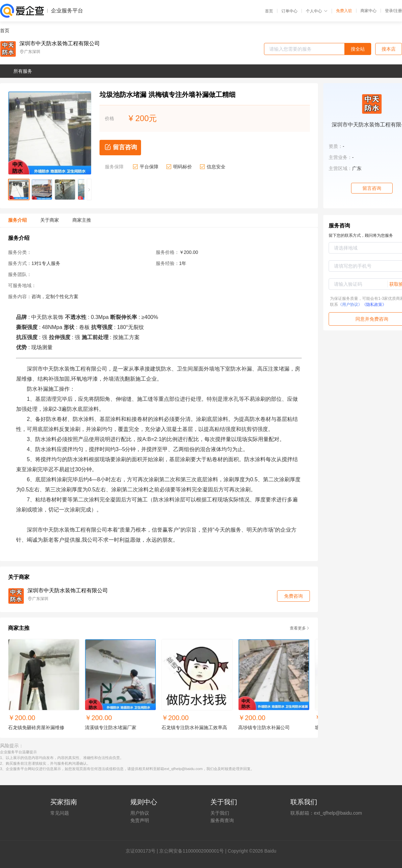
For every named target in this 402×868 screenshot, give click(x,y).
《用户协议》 (350, 305)
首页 (269, 11)
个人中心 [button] (317, 11)
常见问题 (60, 813)
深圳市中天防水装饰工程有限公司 (60, 44)
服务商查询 (222, 820)
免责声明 (140, 820)
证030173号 (143, 851)
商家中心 (368, 11)
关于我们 (220, 813)
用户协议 (140, 813)
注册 (398, 11)
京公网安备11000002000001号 (191, 851)
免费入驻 (344, 11)
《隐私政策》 (374, 305)
